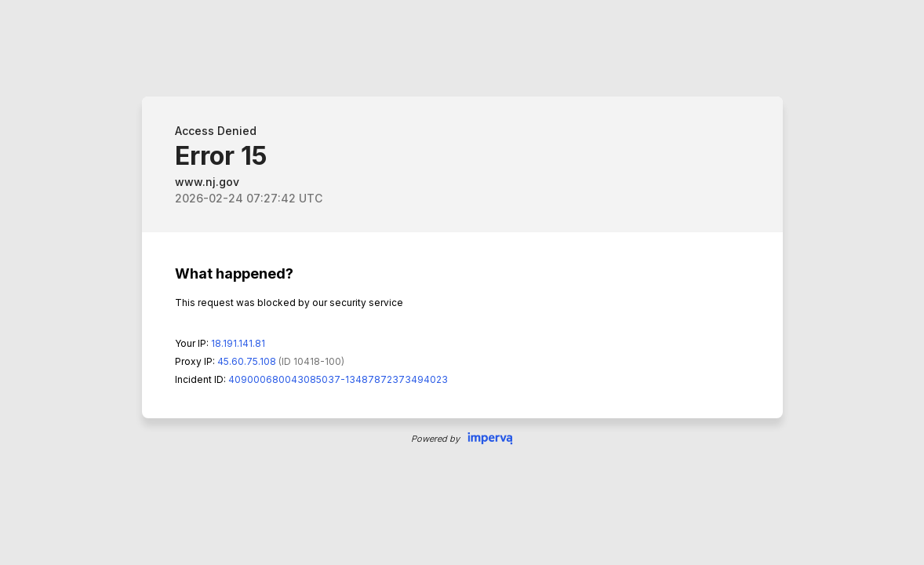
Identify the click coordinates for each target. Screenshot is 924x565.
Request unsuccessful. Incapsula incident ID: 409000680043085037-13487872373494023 (462, 282)
